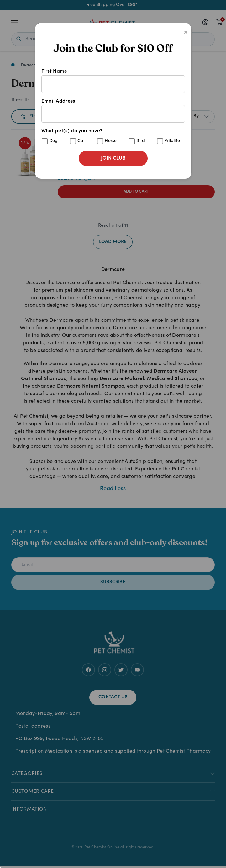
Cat (81, 141)
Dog (54, 141)
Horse (111, 141)
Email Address (113, 111)
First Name (113, 81)
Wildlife (172, 141)
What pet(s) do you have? (113, 137)
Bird (141, 141)
